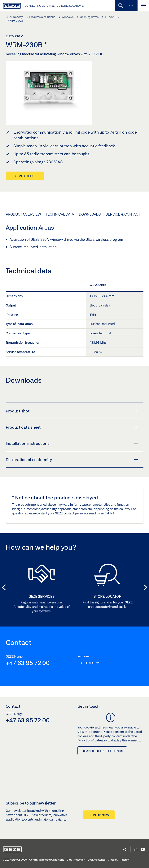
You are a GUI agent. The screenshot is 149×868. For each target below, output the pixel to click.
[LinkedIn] (136, 849)
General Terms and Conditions (47, 860)
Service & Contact (123, 214)
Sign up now (99, 815)
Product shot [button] (72, 411)
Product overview (23, 214)
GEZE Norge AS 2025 (15, 860)
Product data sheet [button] (72, 427)
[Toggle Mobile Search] (120, 6)
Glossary (113, 860)
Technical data (60, 214)
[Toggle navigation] (143, 6)
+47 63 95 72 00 (28, 663)
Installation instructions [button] (72, 443)
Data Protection (76, 860)
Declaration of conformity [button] (72, 460)
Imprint (125, 860)
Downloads (90, 214)
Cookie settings (96, 860)
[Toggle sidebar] (132, 6)
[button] (4, 588)
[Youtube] (143, 849)
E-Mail (110, 513)
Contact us (25, 176)
